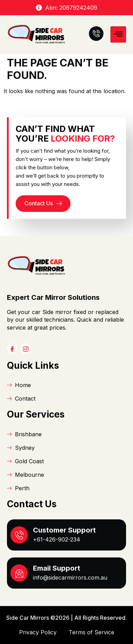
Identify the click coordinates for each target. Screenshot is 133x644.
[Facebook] (12, 349)
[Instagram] (26, 349)
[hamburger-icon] (118, 34)
